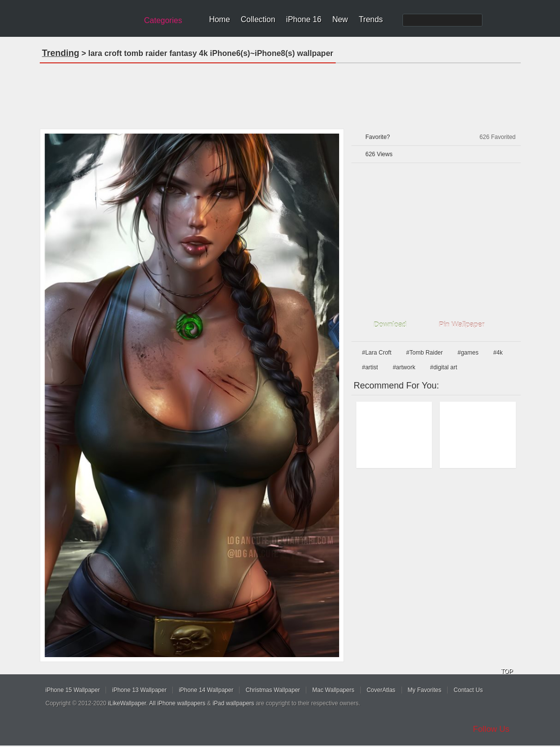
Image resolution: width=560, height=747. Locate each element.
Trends (371, 19)
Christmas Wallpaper (273, 690)
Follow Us (492, 729)
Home (220, 19)
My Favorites (425, 690)
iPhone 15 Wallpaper (73, 690)
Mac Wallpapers (333, 690)
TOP (507, 671)
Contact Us (468, 690)
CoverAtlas (381, 690)
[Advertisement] (280, 93)
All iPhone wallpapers (177, 703)
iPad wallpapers (233, 703)
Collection (258, 19)
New (340, 19)
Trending (61, 53)
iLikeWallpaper (127, 703)
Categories (163, 20)
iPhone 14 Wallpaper (206, 690)
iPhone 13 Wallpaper (139, 690)
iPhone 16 (304, 19)
